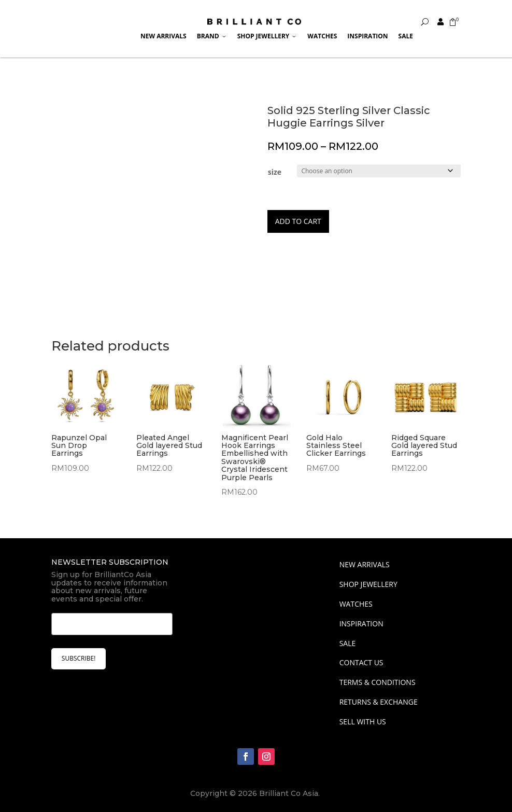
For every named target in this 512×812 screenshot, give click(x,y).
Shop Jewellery (267, 36)
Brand (212, 36)
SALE (348, 643)
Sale (406, 36)
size (275, 172)
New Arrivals (163, 36)
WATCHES (356, 604)
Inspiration (367, 36)
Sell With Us (363, 722)
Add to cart (298, 221)
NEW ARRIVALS (365, 564)
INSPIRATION (361, 624)
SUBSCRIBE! (79, 658)
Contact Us (361, 662)
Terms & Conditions (378, 682)
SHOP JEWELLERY (368, 584)
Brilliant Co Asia (289, 793)
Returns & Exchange (379, 702)
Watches (322, 36)
